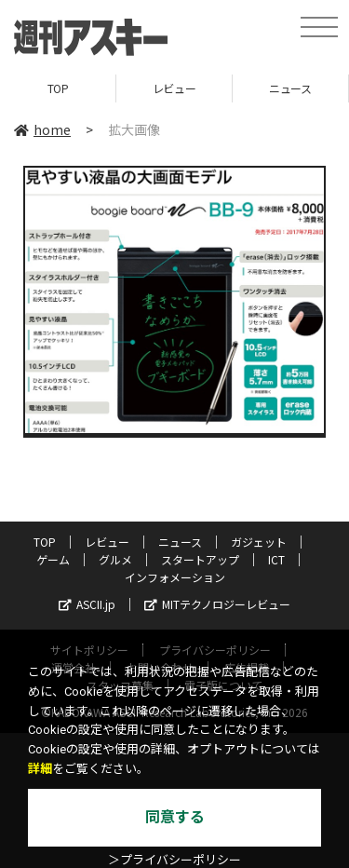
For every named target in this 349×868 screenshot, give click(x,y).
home (42, 129)
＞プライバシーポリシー (174, 860)
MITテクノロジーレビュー (217, 604)
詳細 (40, 769)
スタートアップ (200, 559)
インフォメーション (175, 577)
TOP (58, 88)
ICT (276, 559)
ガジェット (259, 542)
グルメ (115, 559)
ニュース (290, 88)
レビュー (174, 88)
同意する (175, 817)
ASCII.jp (87, 604)
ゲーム (53, 559)
